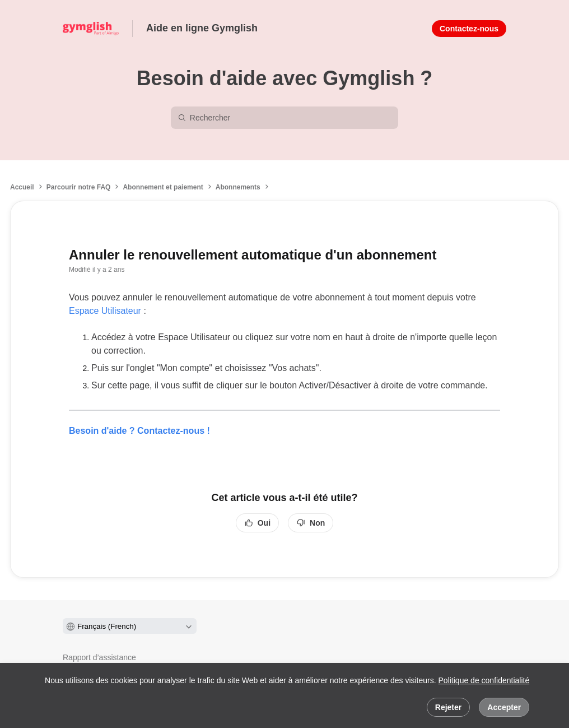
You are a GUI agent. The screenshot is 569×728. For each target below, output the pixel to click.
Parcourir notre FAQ (79, 187)
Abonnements (238, 187)
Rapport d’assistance (99, 657)
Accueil (22, 187)
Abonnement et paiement (163, 187)
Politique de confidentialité (484, 680)
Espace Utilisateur (105, 311)
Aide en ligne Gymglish (202, 28)
